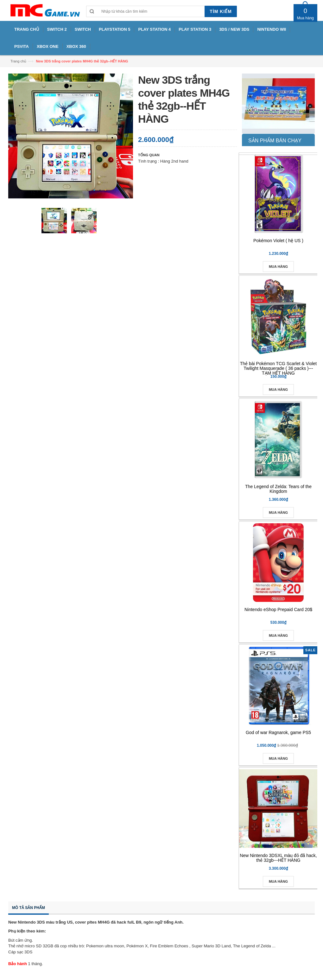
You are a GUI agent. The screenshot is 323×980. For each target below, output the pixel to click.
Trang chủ (18, 61)
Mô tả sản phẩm (28, 908)
